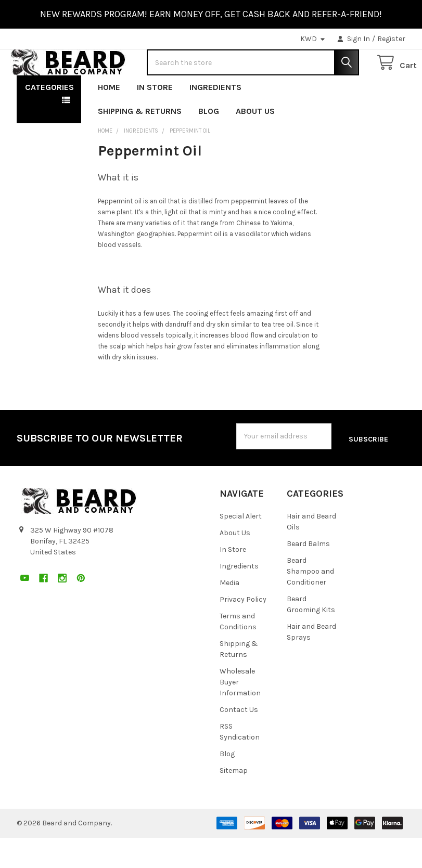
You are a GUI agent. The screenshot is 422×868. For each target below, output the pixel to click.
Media (229, 612)
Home (109, 120)
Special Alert (241, 546)
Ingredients (215, 120)
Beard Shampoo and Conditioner (310, 601)
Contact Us (239, 739)
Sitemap (234, 800)
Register (391, 39)
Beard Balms (308, 573)
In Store (155, 120)
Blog (209, 144)
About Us (255, 144)
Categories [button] (49, 120)
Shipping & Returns (140, 144)
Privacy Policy (243, 629)
